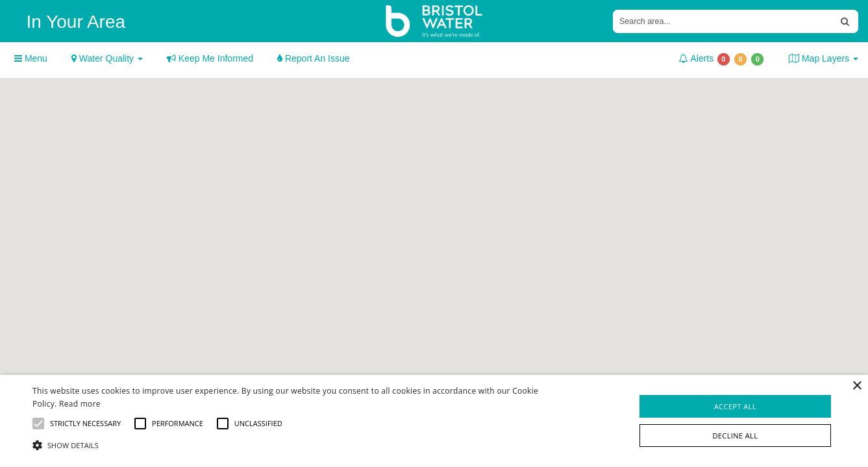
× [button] (857, 386)
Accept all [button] (735, 406)
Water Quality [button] (107, 58)
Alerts (722, 59)
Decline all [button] (735, 436)
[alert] (434, 421)
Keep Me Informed (210, 58)
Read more (80, 404)
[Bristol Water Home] (434, 21)
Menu (31, 58)
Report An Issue (314, 58)
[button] (293, 445)
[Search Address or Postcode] (845, 21)
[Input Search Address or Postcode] (723, 21)
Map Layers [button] (824, 58)
